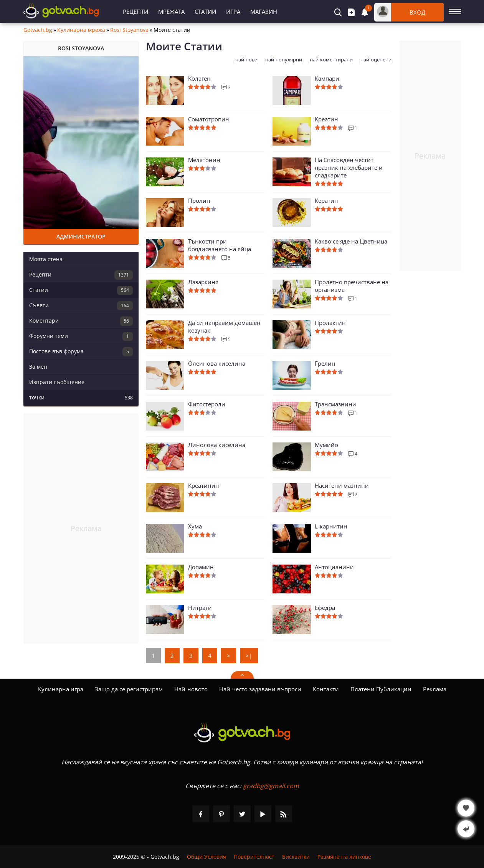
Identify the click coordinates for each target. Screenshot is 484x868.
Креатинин (204, 485)
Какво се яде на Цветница (351, 241)
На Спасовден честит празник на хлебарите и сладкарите (349, 167)
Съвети (81, 306)
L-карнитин (331, 526)
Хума (195, 526)
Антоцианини (334, 567)
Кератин (326, 200)
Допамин (201, 567)
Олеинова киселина (217, 363)
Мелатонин (204, 160)
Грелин (325, 363)
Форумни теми (81, 336)
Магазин (264, 12)
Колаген (199, 78)
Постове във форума (81, 352)
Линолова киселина (217, 445)
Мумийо (326, 445)
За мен (38, 367)
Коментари (81, 321)
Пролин (199, 200)
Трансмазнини (335, 404)
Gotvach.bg (38, 30)
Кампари (327, 78)
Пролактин (330, 323)
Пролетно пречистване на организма (352, 286)
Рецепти (135, 12)
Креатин (326, 119)
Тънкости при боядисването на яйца (220, 245)
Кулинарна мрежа (81, 30)
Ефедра (325, 608)
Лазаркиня (203, 282)
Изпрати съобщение (57, 382)
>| (249, 656)
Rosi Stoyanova (129, 30)
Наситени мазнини (342, 485)
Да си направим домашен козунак (224, 326)
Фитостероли (207, 404)
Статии (205, 12)
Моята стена (46, 259)
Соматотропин (209, 119)
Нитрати (200, 608)
